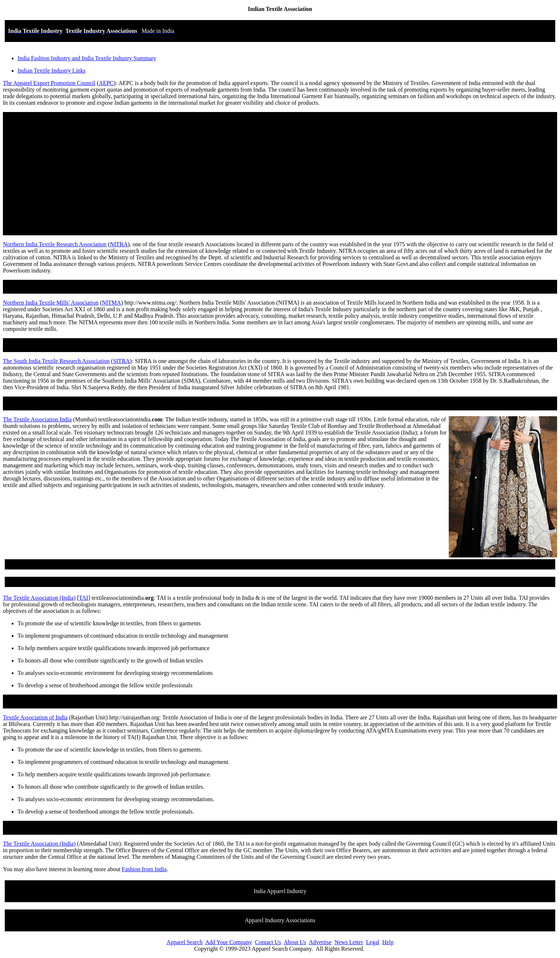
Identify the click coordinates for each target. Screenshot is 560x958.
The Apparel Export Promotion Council (49, 83)
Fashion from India (144, 869)
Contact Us (268, 942)
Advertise (320, 942)
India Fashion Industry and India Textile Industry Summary (87, 58)
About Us (295, 942)
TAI (83, 598)
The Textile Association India (37, 419)
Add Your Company (228, 942)
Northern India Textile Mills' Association (51, 303)
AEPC (106, 83)
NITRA (119, 244)
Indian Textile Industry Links (52, 71)
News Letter (349, 942)
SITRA (121, 361)
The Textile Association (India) (39, 598)
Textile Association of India (35, 717)
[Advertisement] (280, 170)
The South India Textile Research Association (56, 361)
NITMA (111, 303)
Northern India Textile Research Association (55, 244)
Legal (372, 942)
